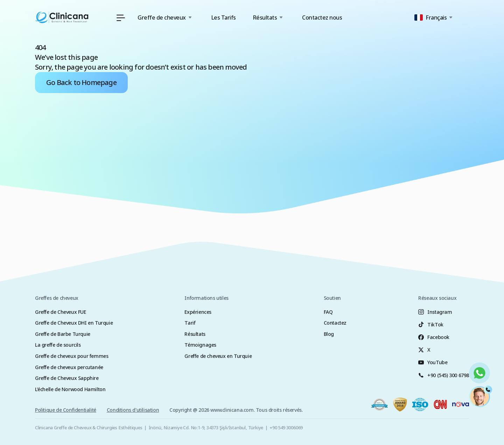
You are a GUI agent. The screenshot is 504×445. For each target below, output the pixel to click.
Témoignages (200, 345)
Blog (329, 334)
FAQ (328, 312)
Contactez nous (322, 17)
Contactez (335, 323)
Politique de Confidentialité (66, 412)
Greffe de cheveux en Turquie (218, 356)
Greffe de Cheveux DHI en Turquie (74, 323)
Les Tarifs (223, 17)
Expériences (198, 312)
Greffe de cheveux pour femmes (72, 356)
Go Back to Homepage (81, 82)
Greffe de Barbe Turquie (63, 334)
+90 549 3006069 (286, 428)
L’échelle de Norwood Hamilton (70, 389)
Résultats (195, 334)
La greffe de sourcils (58, 345)
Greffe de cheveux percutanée (69, 367)
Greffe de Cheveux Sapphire (67, 378)
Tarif (190, 323)
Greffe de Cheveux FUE (61, 312)
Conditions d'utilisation (133, 412)
